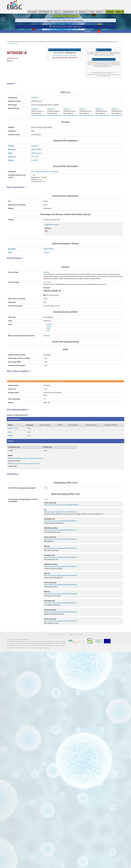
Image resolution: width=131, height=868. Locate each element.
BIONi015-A (86, 29)
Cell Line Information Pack (99, 61)
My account (102, 15)
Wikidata (20, 223)
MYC (53, 439)
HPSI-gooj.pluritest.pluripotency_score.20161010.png (40, 609)
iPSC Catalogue (38, 15)
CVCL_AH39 (35, 218)
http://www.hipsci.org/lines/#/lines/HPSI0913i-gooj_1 (70, 678)
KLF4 (53, 437)
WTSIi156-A (77, 157)
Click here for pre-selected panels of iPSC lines (66, 20)
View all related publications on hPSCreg (47, 235)
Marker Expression (24, 553)
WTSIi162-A (119, 157)
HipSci (19, 213)
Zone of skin (52, 376)
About (50, 15)
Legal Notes (88, 39)
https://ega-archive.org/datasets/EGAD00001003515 (69, 716)
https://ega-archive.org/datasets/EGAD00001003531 (69, 728)
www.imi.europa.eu (23, 864)
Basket (112, 15)
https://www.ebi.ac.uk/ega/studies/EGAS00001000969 (70, 669)
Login (85, 839)
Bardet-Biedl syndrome (40, 166)
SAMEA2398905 (37, 209)
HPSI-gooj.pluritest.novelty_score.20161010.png (38, 616)
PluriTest (20, 587)
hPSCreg (20, 204)
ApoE (97, 29)
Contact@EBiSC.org (68, 52)
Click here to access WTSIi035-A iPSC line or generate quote (65, 62)
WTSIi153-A (56, 157)
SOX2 (53, 434)
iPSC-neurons (25, 15)
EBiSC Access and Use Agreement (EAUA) (99, 78)
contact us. (99, 102)
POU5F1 (54, 431)
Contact (92, 15)
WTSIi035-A (35, 134)
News (85, 15)
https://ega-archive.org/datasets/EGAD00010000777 (69, 692)
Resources (76, 15)
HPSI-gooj (51, 334)
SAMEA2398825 (54, 329)
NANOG (20, 580)
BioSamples (21, 209)
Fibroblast (51, 358)
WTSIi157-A (98, 157)
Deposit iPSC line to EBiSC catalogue (66, 33)
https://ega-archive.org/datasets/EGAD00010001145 (69, 704)
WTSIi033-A (35, 157)
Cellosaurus (21, 218)
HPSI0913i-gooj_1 (38, 213)
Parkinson (92, 29)
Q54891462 (35, 223)
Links (64, 839)
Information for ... (62, 15)
